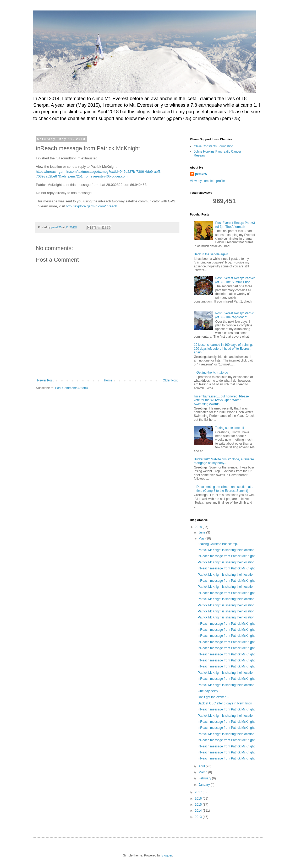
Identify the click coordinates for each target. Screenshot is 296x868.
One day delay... (209, 691)
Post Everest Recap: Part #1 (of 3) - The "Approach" (235, 315)
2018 (199, 527)
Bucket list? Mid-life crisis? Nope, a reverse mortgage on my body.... (224, 461)
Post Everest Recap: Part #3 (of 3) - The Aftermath (235, 225)
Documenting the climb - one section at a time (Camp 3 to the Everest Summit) (225, 489)
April (202, 766)
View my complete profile (207, 181)
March (203, 772)
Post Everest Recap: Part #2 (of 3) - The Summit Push (235, 280)
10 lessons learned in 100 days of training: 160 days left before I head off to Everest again (223, 349)
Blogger (167, 855)
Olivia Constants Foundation (214, 146)
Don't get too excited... (213, 697)
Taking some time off (230, 428)
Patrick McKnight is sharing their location (226, 550)
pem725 (201, 174)
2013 (199, 817)
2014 (199, 811)
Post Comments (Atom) (71, 388)
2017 (199, 792)
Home (108, 380)
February (205, 778)
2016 (199, 799)
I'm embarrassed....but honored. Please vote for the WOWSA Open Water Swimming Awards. (221, 400)
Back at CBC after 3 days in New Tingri (225, 703)
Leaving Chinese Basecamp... (219, 544)
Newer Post (45, 380)
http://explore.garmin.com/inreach (91, 206)
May (202, 538)
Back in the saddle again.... (213, 254)
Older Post (170, 380)
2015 (199, 805)
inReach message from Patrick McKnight (226, 556)
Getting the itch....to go (212, 373)
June (202, 532)
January (205, 785)
